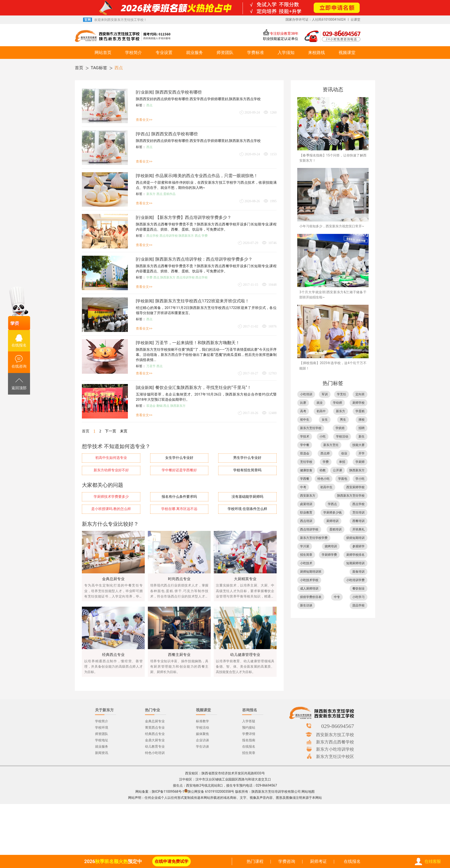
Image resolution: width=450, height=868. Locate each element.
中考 (303, 487)
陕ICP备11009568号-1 (168, 792)
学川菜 (305, 546)
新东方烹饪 (331, 445)
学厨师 (360, 462)
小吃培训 (306, 394)
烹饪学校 (306, 462)
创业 (344, 453)
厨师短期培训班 (311, 572)
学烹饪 (341, 394)
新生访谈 (306, 605)
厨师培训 (332, 521)
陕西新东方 (186, 236)
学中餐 (305, 445)
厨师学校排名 (355, 555)
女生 (325, 420)
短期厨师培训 (355, 563)
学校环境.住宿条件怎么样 (247, 509)
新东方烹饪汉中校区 (335, 756)
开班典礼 (358, 529)
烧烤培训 (331, 546)
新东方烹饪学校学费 (314, 538)
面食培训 (358, 572)
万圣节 (151, 366)
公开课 (337, 470)
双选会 (151, 406)
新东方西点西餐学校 (335, 742)
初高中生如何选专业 (111, 458)
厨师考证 (318, 861)
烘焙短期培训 (355, 538)
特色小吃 (324, 479)
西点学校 (153, 236)
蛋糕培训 (336, 529)
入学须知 (286, 52)
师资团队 (225, 52)
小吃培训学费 (355, 580)
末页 (124, 431)
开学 (362, 453)
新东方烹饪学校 (311, 428)
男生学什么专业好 (247, 458)
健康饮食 (306, 470)
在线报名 (352, 861)
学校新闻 (145, 176)
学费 (205, 236)
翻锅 (160, 406)
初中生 (305, 420)
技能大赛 (358, 445)
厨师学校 (358, 403)
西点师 (325, 453)
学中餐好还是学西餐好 (179, 470)
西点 (119, 68)
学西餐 (305, 479)
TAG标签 (99, 68)
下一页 (111, 431)
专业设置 (164, 52)
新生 (362, 436)
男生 (343, 420)
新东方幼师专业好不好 (111, 470)
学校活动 (342, 436)
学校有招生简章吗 (247, 470)
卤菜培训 (306, 504)
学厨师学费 (329, 555)
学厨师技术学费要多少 (111, 497)
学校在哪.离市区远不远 (179, 509)
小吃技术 (306, 563)
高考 (303, 411)
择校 (362, 420)
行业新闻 (145, 92)
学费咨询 (287, 861)
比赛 (303, 403)
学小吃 (360, 479)
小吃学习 (358, 597)
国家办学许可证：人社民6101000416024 (316, 19)
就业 (320, 403)
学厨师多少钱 (332, 512)
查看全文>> (144, 120)
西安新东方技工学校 (335, 735)
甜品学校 (358, 605)
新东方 (151, 194)
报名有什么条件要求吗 (179, 497)
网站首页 (103, 52)
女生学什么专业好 (179, 458)
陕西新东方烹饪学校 (351, 496)
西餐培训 (358, 521)
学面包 (343, 479)
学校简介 (133, 52)
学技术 (305, 436)
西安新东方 (308, 496)
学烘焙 (340, 428)
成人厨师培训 (309, 588)
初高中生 (326, 487)
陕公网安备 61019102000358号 (211, 792)
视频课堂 (347, 52)
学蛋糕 (360, 411)
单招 (342, 462)
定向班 (360, 394)
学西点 (143, 134)
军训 (325, 394)
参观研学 (358, 546)
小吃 (323, 436)
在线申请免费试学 (172, 861)
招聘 (362, 428)
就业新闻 (145, 388)
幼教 (323, 470)
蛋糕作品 (169, 194)
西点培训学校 (169, 236)
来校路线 (317, 52)
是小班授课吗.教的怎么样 (111, 509)
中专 (337, 597)
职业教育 (306, 512)
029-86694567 (338, 726)
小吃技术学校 (309, 580)
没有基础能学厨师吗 (247, 497)
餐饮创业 (358, 588)
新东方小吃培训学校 (335, 749)
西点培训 (306, 521)
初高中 (321, 411)
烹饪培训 (358, 512)
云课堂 (355, 19)
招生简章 (306, 555)
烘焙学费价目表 (311, 597)
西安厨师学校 (355, 487)
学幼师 (337, 403)
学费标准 (256, 52)
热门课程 (255, 861)
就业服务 (194, 52)
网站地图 (308, 792)
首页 (79, 68)
